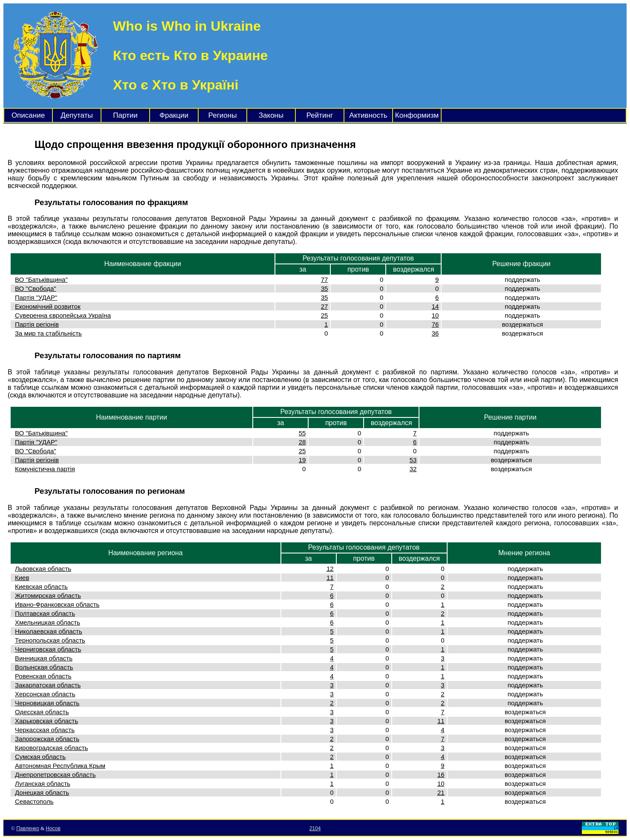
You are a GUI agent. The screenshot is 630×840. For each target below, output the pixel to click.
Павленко (28, 828)
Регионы (223, 115)
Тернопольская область (50, 640)
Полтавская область (45, 613)
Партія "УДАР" (36, 297)
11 (330, 578)
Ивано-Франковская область (57, 604)
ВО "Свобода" (36, 288)
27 (325, 306)
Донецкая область (42, 792)
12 (330, 569)
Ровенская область (43, 676)
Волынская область (44, 667)
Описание (28, 115)
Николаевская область (49, 631)
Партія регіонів (37, 324)
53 (413, 460)
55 (302, 433)
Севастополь (34, 801)
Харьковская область (46, 721)
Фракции (174, 115)
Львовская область (43, 569)
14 (435, 306)
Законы (271, 115)
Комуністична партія (45, 469)
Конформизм (417, 115)
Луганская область (43, 784)
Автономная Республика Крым (60, 766)
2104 (315, 828)
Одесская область (42, 712)
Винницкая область (44, 658)
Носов (53, 828)
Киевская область (41, 587)
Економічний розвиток (48, 306)
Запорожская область (47, 739)
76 (435, 324)
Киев (22, 578)
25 (325, 315)
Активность (368, 115)
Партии (125, 115)
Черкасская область (45, 730)
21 (441, 792)
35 (325, 288)
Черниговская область (48, 649)
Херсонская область (45, 694)
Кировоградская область (51, 748)
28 (302, 442)
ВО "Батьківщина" (41, 280)
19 (302, 460)
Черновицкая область (47, 703)
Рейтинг (320, 115)
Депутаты (77, 115)
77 (325, 280)
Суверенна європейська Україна (63, 315)
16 (441, 775)
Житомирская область (48, 595)
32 (413, 469)
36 (435, 333)
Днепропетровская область (55, 775)
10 (435, 315)
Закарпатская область (48, 685)
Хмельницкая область (48, 622)
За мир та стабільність (48, 333)
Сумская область (40, 757)
